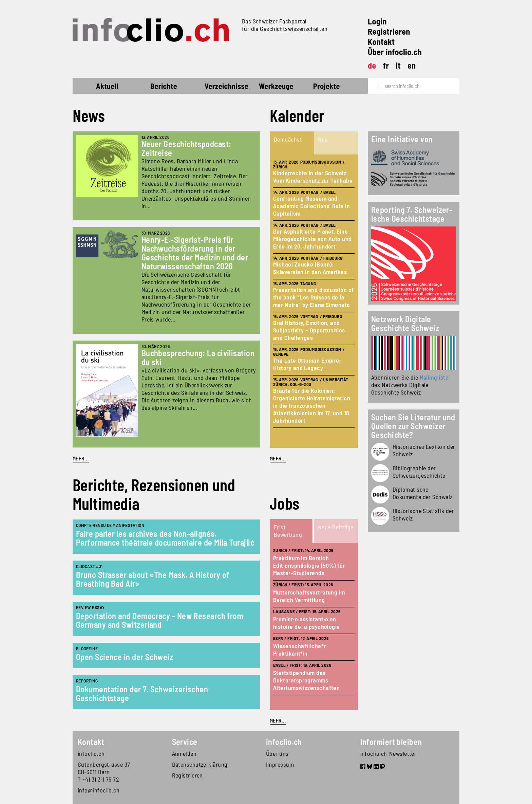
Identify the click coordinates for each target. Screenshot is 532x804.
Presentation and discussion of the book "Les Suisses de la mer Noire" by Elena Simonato (313, 297)
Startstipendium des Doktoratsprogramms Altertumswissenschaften (306, 680)
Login (377, 21)
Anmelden (184, 753)
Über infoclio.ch (395, 52)
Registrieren (389, 31)
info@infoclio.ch (99, 790)
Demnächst (288, 139)
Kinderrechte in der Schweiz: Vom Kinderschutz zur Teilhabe (313, 177)
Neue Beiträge (336, 527)
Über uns (277, 753)
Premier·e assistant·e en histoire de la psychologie (307, 623)
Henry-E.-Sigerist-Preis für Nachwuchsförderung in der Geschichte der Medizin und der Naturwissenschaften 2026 (195, 253)
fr (386, 65)
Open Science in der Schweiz (125, 657)
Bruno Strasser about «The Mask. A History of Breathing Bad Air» (153, 579)
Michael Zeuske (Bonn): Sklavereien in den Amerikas (310, 268)
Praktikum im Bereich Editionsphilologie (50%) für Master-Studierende (309, 565)
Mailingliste (434, 377)
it (398, 65)
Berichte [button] (164, 86)
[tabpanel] (314, 301)
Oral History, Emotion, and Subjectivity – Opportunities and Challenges (309, 330)
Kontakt (381, 42)
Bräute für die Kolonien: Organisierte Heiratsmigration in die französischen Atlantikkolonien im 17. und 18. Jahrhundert (312, 405)
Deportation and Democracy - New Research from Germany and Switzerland (160, 620)
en (412, 65)
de (372, 65)
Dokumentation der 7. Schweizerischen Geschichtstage (142, 693)
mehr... (278, 458)
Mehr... (81, 458)
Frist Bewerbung (288, 531)
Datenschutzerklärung (200, 764)
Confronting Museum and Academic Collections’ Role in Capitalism (311, 206)
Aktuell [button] (107, 86)
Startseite (85, 87)
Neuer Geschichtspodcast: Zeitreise (186, 148)
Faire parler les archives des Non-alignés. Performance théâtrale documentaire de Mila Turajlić (165, 538)
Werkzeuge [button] (276, 86)
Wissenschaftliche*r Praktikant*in (300, 650)
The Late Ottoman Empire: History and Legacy (307, 364)
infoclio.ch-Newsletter (388, 753)
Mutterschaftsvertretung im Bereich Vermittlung (309, 596)
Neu (323, 139)
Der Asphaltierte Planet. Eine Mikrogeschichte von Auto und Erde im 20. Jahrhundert (312, 239)
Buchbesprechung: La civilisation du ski (198, 357)
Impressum (280, 764)
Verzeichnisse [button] (226, 86)
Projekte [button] (327, 86)
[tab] (292, 143)
